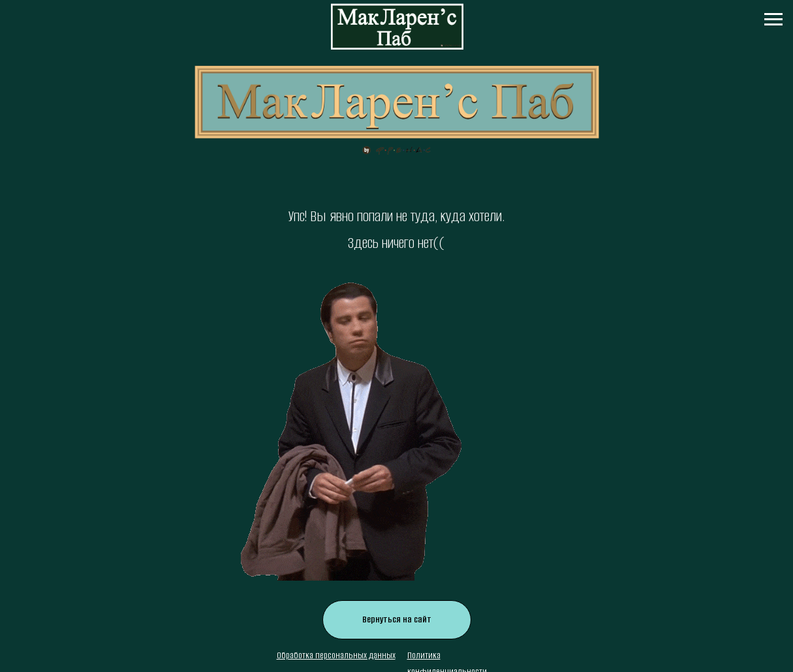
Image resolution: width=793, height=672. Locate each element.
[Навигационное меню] (773, 20)
